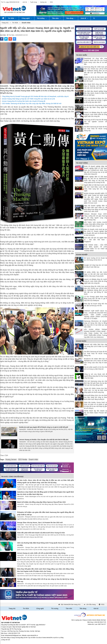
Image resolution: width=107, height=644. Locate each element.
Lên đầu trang (91, 604)
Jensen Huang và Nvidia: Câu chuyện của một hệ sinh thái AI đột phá (44, 440)
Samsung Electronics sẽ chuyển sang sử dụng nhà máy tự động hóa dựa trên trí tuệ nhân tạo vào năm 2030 (95, 324)
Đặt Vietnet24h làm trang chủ (71, 604)
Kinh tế (84, 18)
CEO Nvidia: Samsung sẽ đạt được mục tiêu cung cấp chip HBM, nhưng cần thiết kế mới (32, 104)
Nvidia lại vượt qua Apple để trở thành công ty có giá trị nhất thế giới (44, 427)
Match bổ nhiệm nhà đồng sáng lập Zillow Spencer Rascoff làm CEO (41, 502)
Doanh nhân (33, 460)
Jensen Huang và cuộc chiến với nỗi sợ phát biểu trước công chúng (41, 553)
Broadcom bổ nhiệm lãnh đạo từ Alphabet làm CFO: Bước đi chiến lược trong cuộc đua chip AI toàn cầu (95, 362)
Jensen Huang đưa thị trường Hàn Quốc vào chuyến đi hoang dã (24, 101)
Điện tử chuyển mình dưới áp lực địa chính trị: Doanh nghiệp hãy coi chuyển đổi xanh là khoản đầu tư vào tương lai (95, 232)
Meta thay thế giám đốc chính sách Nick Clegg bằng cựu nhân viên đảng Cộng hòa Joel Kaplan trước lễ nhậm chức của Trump (45, 570)
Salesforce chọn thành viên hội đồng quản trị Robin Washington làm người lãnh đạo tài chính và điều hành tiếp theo (45, 493)
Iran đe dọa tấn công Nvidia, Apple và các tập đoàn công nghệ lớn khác (95, 107)
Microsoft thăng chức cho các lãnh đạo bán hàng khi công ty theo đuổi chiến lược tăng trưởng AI (95, 397)
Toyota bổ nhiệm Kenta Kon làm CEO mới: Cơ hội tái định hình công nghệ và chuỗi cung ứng (95, 390)
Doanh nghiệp (82, 255)
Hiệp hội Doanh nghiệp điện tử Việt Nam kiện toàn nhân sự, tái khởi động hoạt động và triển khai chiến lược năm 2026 (95, 209)
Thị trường (42, 18)
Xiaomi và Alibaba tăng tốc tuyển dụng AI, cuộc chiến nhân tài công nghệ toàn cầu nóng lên (95, 114)
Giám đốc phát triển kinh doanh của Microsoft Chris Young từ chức (41, 533)
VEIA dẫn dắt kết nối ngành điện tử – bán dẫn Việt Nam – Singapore (95, 240)
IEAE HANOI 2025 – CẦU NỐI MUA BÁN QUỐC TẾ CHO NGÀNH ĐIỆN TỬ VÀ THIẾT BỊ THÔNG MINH (95, 248)
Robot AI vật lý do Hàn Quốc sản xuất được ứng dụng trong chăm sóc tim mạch (95, 79)
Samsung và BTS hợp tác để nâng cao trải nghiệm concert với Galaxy (95, 122)
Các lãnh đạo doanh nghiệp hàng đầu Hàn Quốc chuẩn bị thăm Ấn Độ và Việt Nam (95, 93)
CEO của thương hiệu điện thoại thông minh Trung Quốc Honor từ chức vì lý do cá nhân (45, 544)
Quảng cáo (43, 2)
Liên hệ (25, 2)
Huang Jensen (11, 460)
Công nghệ (27, 18)
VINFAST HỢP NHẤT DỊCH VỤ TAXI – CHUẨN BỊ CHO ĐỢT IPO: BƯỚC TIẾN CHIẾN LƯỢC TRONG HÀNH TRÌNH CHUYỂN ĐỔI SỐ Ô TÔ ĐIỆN (95, 315)
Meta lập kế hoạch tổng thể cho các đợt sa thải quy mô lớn (95, 305)
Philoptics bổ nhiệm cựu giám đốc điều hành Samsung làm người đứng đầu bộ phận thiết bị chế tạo (45, 513)
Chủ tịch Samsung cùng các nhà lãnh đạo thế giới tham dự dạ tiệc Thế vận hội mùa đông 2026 (95, 383)
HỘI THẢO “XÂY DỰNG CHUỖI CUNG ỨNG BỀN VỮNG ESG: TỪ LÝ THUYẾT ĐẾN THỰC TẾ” (95, 224)
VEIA (51, 2)
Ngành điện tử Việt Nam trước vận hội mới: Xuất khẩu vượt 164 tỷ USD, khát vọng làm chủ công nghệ (95, 188)
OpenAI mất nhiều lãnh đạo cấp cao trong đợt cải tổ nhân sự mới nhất (95, 346)
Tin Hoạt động (82, 163)
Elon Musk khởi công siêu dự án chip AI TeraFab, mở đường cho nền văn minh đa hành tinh (95, 86)
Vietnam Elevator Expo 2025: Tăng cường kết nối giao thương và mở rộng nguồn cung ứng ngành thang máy (95, 217)
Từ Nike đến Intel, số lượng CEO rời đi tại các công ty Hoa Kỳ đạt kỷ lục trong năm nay (45, 580)
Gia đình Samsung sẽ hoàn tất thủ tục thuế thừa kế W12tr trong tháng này (95, 129)
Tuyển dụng (34, 2)
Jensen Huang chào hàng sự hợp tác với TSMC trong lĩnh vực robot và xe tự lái (28, 99)
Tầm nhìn (56, 18)
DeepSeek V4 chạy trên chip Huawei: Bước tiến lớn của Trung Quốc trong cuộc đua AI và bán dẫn (95, 61)
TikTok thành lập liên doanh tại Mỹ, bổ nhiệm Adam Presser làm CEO (95, 413)
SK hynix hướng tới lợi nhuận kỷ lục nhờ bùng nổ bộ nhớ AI (95, 259)
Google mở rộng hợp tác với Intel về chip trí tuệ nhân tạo (95, 266)
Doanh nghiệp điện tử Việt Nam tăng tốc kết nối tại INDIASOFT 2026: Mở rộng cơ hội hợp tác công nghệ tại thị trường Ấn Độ (95, 180)
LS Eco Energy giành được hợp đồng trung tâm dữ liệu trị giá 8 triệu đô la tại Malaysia (95, 299)
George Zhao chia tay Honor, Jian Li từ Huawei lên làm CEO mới (40, 523)
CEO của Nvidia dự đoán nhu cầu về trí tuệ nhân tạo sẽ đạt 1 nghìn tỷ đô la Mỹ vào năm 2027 (95, 100)
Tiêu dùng (71, 18)
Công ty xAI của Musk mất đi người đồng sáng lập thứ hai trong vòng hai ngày (95, 376)
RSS (103, 604)
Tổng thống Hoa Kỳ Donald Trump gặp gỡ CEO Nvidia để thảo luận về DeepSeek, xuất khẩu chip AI (35, 96)
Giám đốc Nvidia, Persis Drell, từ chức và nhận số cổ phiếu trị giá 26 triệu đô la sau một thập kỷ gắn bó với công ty (95, 405)
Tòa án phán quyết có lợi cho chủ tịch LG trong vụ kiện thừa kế (95, 368)
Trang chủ (5, 23)
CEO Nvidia (23, 460)
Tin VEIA (12, 18)
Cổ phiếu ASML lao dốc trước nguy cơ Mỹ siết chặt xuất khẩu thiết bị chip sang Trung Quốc (95, 274)
